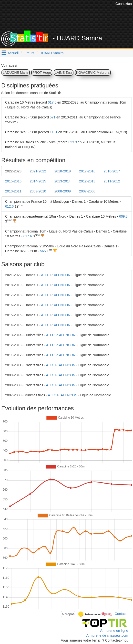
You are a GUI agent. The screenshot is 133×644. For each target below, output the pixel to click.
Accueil (13, 53)
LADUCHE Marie (16, 73)
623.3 (73, 142)
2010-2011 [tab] (13, 191)
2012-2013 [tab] (87, 181)
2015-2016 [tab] (13, 181)
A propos (68, 614)
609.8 (123, 216)
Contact (121, 614)
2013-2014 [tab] (63, 181)
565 (43, 251)
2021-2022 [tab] (38, 171)
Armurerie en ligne (114, 631)
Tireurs (29, 53)
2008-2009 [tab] (63, 191)
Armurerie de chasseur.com (107, 635)
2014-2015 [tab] (38, 181)
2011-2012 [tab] (112, 181)
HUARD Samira (52, 53)
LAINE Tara (64, 73)
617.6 (52, 102)
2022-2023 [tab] (13, 171)
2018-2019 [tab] (63, 171)
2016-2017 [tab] (112, 171)
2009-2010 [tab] (38, 191)
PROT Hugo (42, 73)
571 (53, 117)
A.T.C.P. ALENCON (56, 275)
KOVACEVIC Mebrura (93, 73)
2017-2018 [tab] (87, 171)
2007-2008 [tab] (87, 191)
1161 (54, 132)
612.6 (9, 206)
